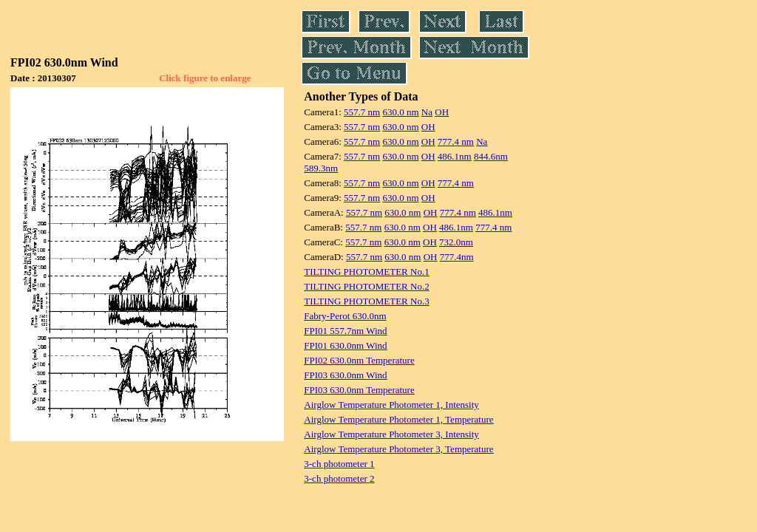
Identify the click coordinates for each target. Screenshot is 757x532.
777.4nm (457, 257)
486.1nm (455, 156)
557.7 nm (362, 112)
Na (427, 112)
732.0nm (456, 242)
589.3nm (321, 168)
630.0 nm (400, 112)
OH (442, 112)
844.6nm (491, 156)
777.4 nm (456, 141)
